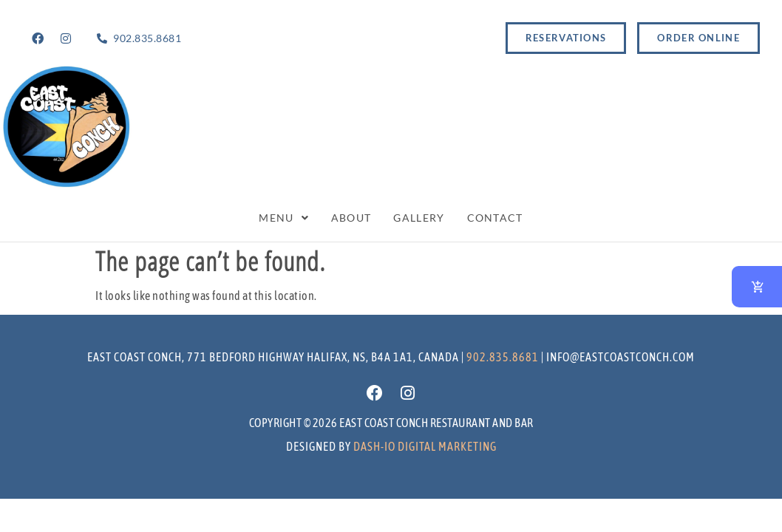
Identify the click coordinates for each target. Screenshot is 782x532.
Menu (284, 218)
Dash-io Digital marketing (425, 446)
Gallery (419, 218)
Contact (495, 218)
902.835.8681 (503, 357)
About (351, 218)
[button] (284, 218)
